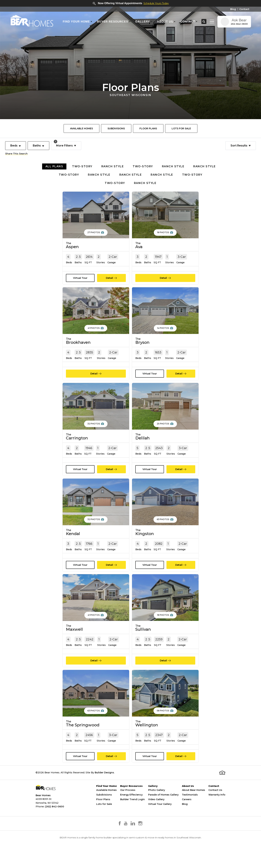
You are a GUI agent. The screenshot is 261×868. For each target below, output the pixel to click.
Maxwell (74, 635)
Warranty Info (217, 805)
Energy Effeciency (131, 805)
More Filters (63, 144)
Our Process (128, 800)
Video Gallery (156, 810)
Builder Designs (104, 783)
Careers (187, 810)
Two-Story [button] (82, 166)
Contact (244, 9)
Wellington (147, 732)
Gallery (153, 796)
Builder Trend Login (132, 810)
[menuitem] (81, 128)
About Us (188, 796)
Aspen (72, 245)
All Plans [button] (54, 166)
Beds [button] (14, 146)
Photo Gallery (157, 800)
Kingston (145, 537)
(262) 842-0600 (55, 817)
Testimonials (190, 805)
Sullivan (143, 635)
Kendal (73, 537)
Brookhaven (78, 343)
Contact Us (215, 800)
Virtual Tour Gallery (160, 814)
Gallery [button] (143, 22)
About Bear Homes (194, 800)
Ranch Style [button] (113, 166)
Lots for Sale (104, 814)
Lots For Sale (181, 128)
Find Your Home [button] (76, 22)
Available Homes (81, 128)
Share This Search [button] (16, 154)
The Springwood (83, 732)
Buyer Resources (131, 796)
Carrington (77, 440)
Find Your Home (107, 796)
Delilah (142, 440)
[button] (204, 22)
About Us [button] (165, 22)
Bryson (142, 343)
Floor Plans (148, 128)
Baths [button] (37, 146)
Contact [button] (188, 22)
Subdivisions (116, 128)
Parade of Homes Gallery (163, 805)
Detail (109, 278)
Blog (233, 9)
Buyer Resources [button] (113, 22)
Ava (139, 245)
